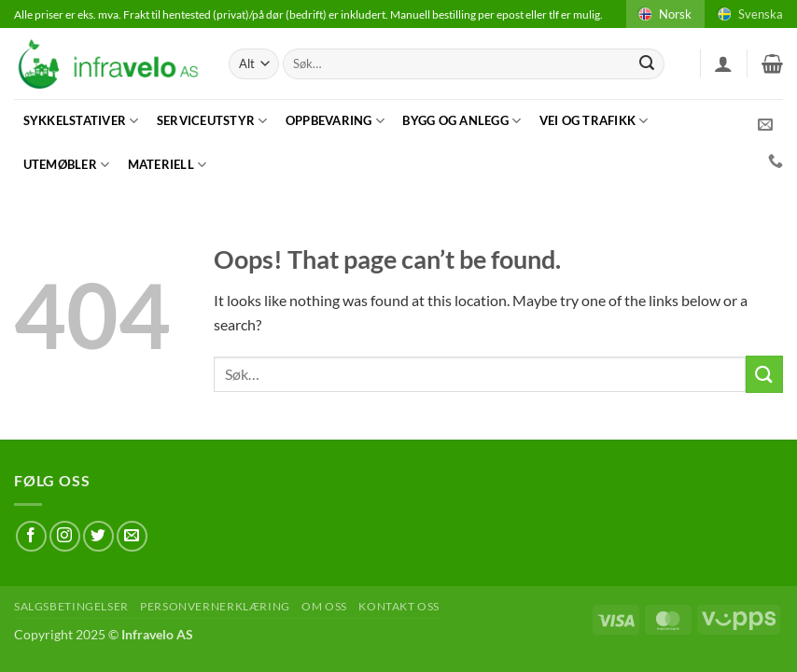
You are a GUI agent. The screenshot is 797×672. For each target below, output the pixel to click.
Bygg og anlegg (461, 121)
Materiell (168, 165)
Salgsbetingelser (71, 606)
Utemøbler (67, 165)
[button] (723, 63)
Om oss (324, 606)
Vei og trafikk (594, 121)
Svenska (749, 14)
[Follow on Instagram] (65, 536)
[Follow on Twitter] (98, 536)
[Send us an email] (132, 536)
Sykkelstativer (81, 121)
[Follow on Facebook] (31, 536)
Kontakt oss (399, 606)
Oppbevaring (335, 121)
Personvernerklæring (215, 606)
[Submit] (647, 64)
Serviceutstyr (212, 121)
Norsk (664, 14)
